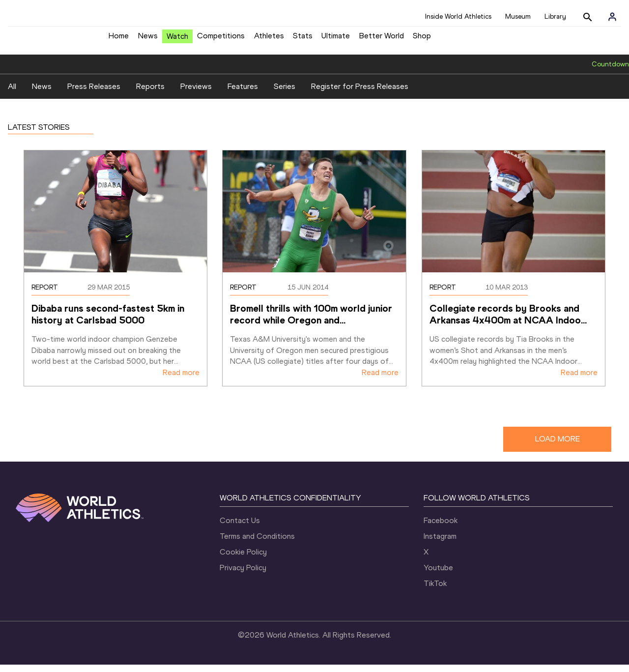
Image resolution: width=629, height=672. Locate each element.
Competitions (221, 40)
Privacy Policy (243, 575)
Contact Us (240, 528)
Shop (422, 40)
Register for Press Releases (360, 94)
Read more (181, 380)
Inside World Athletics (458, 16)
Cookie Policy (243, 559)
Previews (196, 94)
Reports (150, 94)
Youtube (438, 575)
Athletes (269, 40)
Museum (518, 16)
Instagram (440, 543)
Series (285, 94)
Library (555, 16)
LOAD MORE (558, 447)
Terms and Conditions (257, 543)
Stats (303, 40)
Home (119, 40)
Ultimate (336, 40)
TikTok (435, 591)
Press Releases (94, 94)
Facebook (441, 528)
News (148, 40)
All (12, 94)
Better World (382, 40)
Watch (177, 40)
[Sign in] (612, 17)
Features (243, 94)
